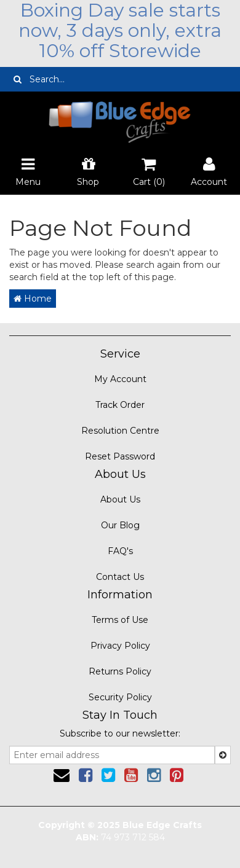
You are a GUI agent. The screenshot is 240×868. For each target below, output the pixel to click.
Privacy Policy (120, 646)
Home (33, 299)
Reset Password (120, 456)
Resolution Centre (120, 431)
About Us (120, 499)
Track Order (120, 405)
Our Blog (120, 525)
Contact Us (120, 577)
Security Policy (120, 697)
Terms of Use (120, 620)
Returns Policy (120, 671)
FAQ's (120, 551)
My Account (120, 379)
